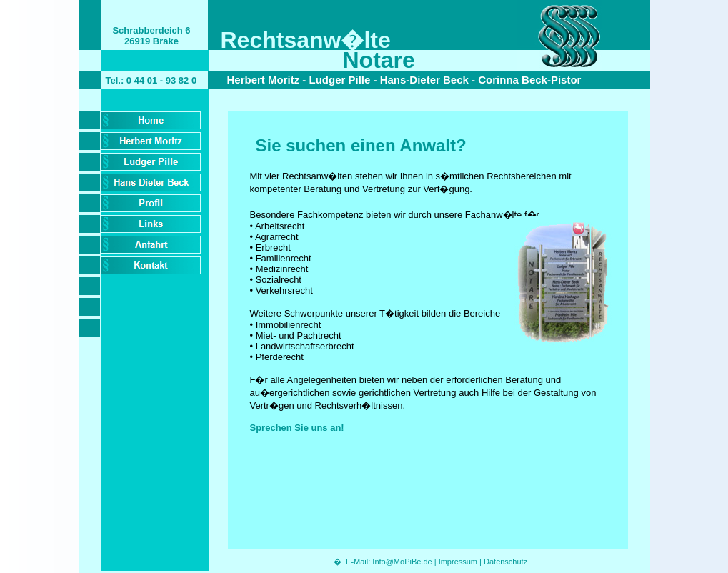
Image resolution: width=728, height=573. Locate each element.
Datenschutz (505, 562)
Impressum (458, 562)
